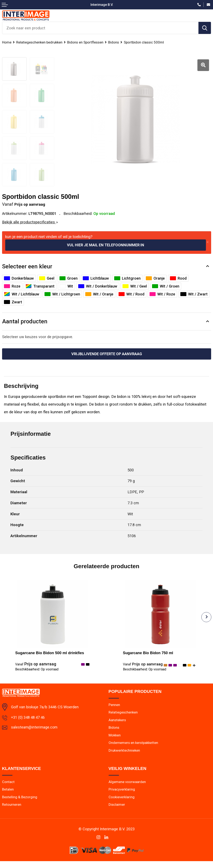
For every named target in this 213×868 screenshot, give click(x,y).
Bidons (115, 42)
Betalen (8, 796)
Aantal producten (25, 322)
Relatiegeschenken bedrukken (40, 42)
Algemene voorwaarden (127, 788)
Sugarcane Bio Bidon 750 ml (149, 653)
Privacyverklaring (122, 796)
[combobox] (100, 28)
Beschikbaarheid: (37, 669)
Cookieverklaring (122, 804)
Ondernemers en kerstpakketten (134, 749)
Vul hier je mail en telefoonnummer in (106, 245)
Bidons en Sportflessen (86, 42)
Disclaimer (117, 812)
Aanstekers (118, 726)
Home (7, 42)
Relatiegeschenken (123, 718)
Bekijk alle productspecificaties (30, 222)
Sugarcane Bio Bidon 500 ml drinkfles (50, 653)
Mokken (115, 741)
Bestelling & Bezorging (20, 804)
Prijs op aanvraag (36, 664)
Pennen (114, 711)
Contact (8, 788)
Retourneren (12, 812)
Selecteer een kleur (27, 266)
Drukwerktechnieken (125, 757)
